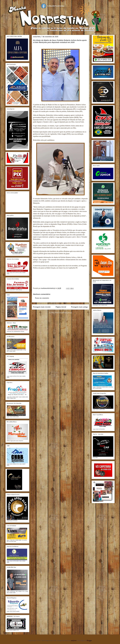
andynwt (74, 640)
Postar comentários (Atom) (63, 313)
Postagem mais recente (42, 307)
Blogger (89, 640)
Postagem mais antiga (79, 307)
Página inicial (61, 307)
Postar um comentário (42, 298)
